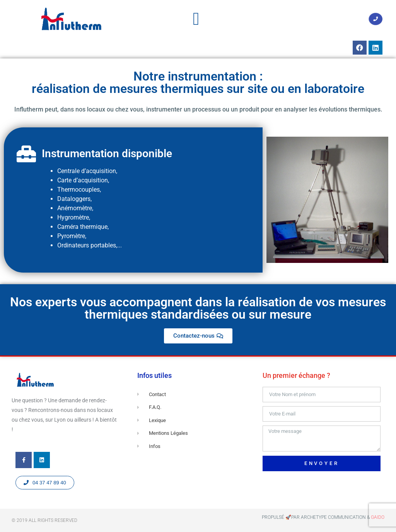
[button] (196, 19)
